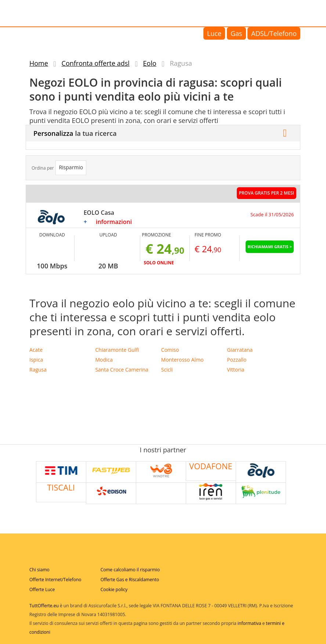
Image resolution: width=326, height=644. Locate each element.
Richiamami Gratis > (269, 247)
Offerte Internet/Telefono (55, 580)
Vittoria (236, 370)
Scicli (167, 370)
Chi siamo (39, 570)
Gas (236, 33)
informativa (249, 623)
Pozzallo (237, 360)
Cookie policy (114, 589)
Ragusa (38, 370)
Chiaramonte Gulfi (117, 350)
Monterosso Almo (182, 360)
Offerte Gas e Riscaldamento (130, 580)
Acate (36, 350)
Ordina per (43, 168)
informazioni (114, 222)
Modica (104, 360)
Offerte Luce (42, 589)
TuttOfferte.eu (44, 606)
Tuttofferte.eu (60, 13)
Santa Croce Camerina (122, 370)
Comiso (170, 350)
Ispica (36, 360)
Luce (214, 33)
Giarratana (240, 350)
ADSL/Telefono (274, 33)
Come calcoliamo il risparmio (130, 570)
